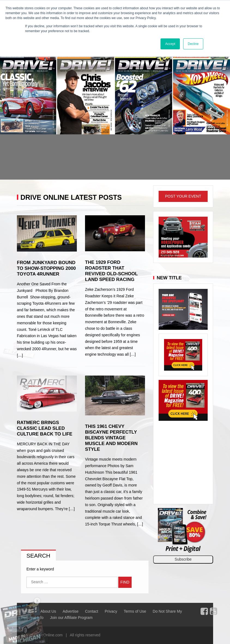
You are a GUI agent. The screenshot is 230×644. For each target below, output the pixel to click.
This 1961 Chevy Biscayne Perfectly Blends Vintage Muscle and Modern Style (111, 438)
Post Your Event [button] (183, 196)
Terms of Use (135, 611)
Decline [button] (193, 44)
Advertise (71, 611)
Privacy (111, 611)
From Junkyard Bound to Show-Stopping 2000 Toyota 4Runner (46, 268)
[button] (17, 116)
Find (125, 582)
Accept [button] (170, 44)
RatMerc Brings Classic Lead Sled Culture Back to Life (45, 428)
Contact (92, 611)
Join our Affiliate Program (71, 618)
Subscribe (183, 559)
